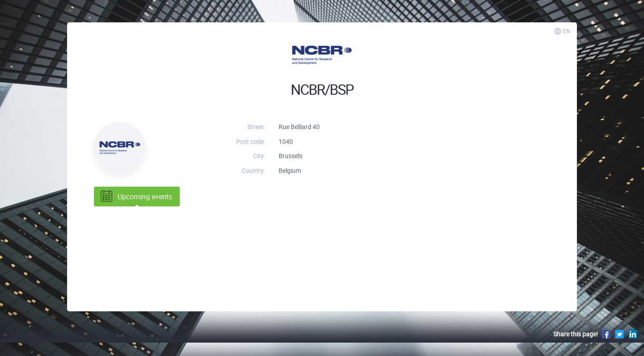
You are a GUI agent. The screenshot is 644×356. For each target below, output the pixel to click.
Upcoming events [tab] (136, 197)
